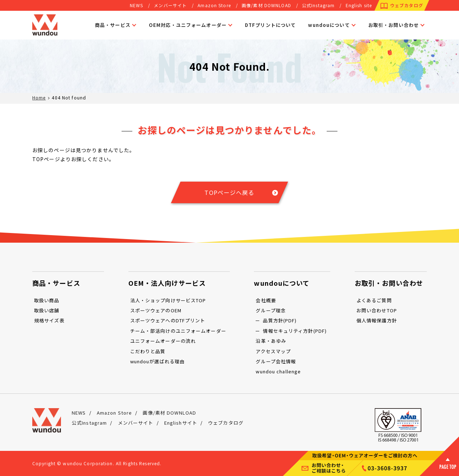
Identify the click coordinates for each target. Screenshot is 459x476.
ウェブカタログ (407, 5)
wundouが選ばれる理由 (158, 361)
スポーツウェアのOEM (156, 310)
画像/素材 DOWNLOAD (266, 5)
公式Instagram (318, 5)
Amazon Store (214, 5)
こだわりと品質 (148, 351)
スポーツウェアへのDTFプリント (168, 320)
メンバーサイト (170, 5)
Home (39, 97)
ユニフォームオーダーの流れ (163, 341)
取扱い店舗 (47, 310)
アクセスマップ (273, 351)
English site (359, 5)
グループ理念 (271, 310)
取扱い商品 (47, 300)
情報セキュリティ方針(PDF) (295, 331)
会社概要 (266, 300)
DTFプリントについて (270, 25)
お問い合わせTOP (377, 310)
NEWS (136, 5)
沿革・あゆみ (271, 341)
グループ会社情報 (276, 361)
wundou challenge (278, 371)
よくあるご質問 (374, 300)
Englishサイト (181, 423)
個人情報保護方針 (377, 320)
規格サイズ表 (49, 320)
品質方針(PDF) (280, 320)
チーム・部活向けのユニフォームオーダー (178, 331)
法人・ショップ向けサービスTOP (168, 300)
